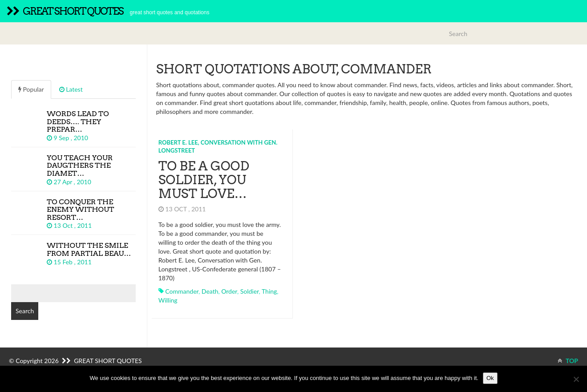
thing (269, 291)
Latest (71, 89)
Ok (490, 378)
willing (168, 300)
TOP (568, 361)
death (210, 291)
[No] (576, 379)
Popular (31, 89)
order (229, 291)
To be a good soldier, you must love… (204, 180)
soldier (250, 291)
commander (182, 291)
